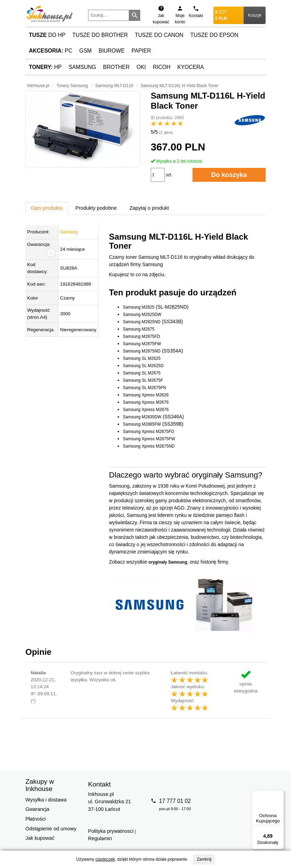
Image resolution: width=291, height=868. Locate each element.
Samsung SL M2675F (143, 380)
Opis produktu (47, 208)
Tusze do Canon (159, 35)
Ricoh (162, 67)
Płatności (36, 819)
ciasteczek (105, 859)
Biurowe (112, 51)
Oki (141, 67)
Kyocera (190, 67)
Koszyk (255, 15)
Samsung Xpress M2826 (146, 395)
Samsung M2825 (139, 307)
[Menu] (280, 794)
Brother (116, 67)
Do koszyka (229, 175)
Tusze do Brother (100, 35)
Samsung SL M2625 (142, 358)
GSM (86, 51)
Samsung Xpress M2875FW (149, 439)
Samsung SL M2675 (142, 373)
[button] (83, 129)
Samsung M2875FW (142, 344)
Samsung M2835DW (142, 417)
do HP (47, 35)
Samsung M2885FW (142, 424)
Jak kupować (40, 838)
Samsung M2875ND (142, 351)
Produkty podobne (96, 208)
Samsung (82, 67)
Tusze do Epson (214, 35)
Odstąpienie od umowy (51, 829)
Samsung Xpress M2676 (146, 402)
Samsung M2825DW (142, 315)
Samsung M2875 (139, 329)
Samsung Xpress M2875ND (149, 446)
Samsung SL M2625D (143, 366)
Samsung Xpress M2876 (146, 410)
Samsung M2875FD (141, 336)
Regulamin (100, 838)
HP (45, 67)
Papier (141, 51)
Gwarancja (37, 809)
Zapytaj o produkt (149, 208)
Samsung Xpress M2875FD (148, 432)
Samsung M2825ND (142, 322)
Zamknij (204, 859)
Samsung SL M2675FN (144, 388)
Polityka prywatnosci (111, 831)
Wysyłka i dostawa (46, 800)
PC (51, 51)
